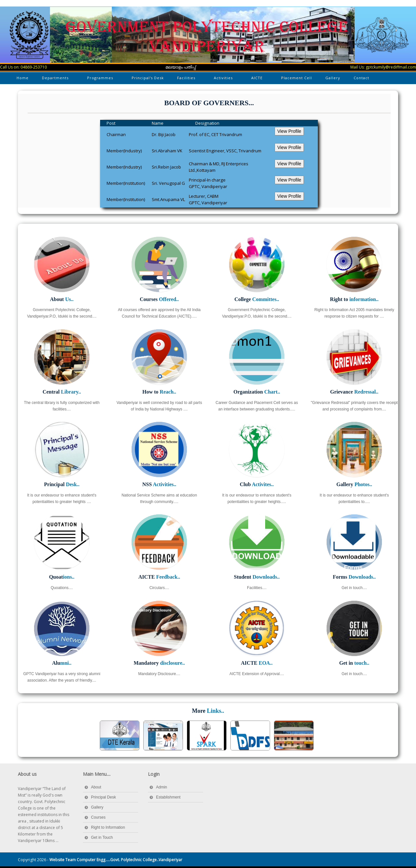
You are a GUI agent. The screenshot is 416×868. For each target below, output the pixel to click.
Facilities (187, 79)
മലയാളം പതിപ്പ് (181, 67)
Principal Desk (104, 797)
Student (257, 577)
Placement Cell (297, 78)
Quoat (62, 577)
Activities (224, 79)
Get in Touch (102, 837)
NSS (159, 484)
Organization (257, 392)
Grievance (354, 392)
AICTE (257, 79)
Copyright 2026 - (100, 860)
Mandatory (159, 663)
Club (257, 484)
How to (159, 392)
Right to (354, 299)
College (257, 299)
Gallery (333, 78)
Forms (354, 577)
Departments (56, 79)
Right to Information (108, 827)
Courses (159, 299)
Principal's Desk (148, 78)
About (62, 299)
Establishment (168, 797)
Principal (62, 484)
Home (23, 78)
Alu (62, 663)
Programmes (101, 79)
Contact (361, 78)
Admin (162, 787)
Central (62, 392)
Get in (354, 663)
